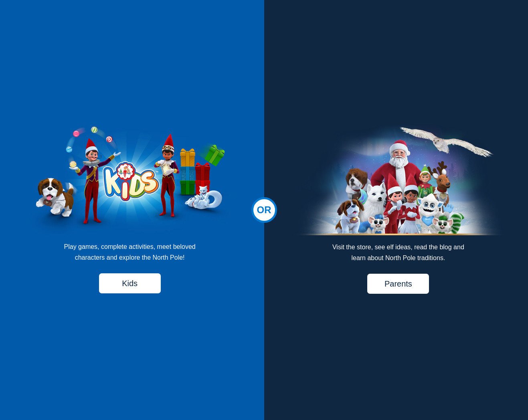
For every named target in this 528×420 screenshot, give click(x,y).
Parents (398, 284)
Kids (130, 283)
